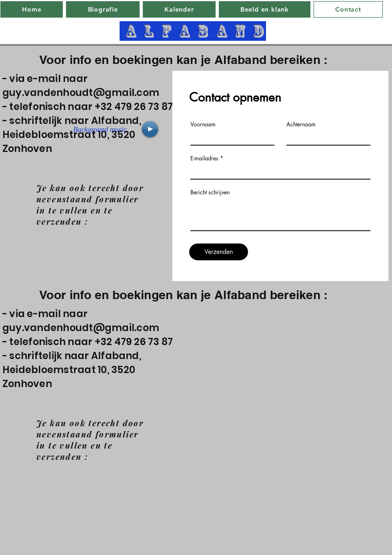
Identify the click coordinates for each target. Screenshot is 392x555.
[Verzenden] (219, 252)
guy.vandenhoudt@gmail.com (81, 93)
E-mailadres (204, 158)
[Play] (150, 129)
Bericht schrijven (210, 192)
